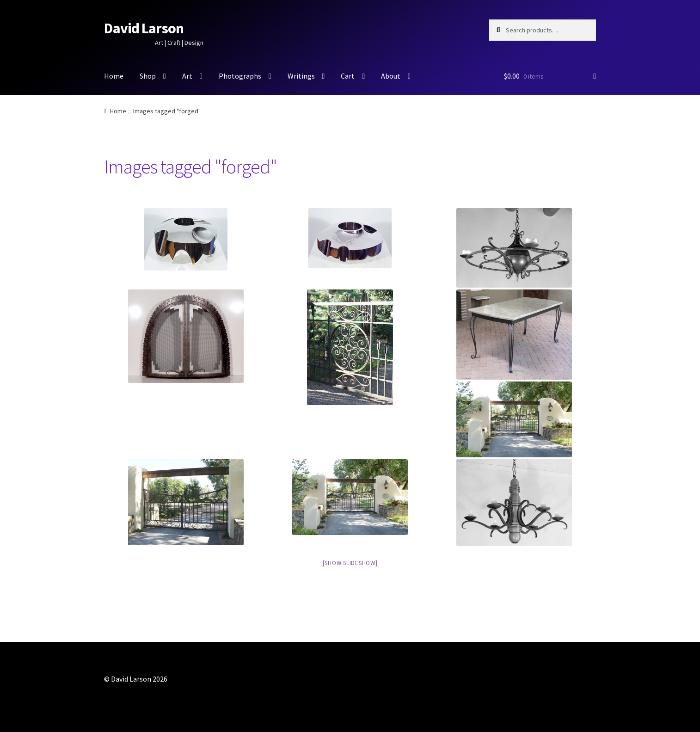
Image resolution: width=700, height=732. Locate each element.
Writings (301, 76)
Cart (348, 76)
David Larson (144, 28)
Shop (148, 76)
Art (187, 76)
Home (114, 76)
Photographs (240, 76)
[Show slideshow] (350, 563)
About (391, 76)
